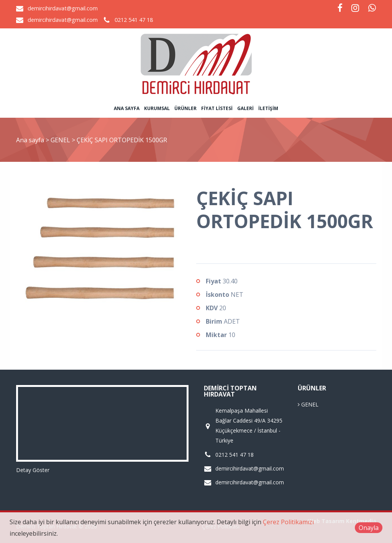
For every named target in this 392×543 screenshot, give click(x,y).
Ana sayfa (127, 108)
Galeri (245, 108)
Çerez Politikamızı (288, 522)
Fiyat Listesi (217, 108)
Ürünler (185, 108)
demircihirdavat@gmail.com (63, 8)
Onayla (369, 528)
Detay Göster (33, 470)
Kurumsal (157, 108)
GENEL (61, 140)
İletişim (268, 108)
